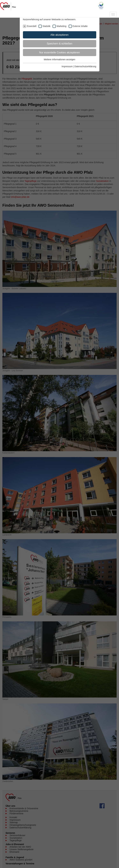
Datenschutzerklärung (85, 66)
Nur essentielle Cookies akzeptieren (60, 52)
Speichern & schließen (59, 44)
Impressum (67, 66)
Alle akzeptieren (60, 35)
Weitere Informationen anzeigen (59, 59)
